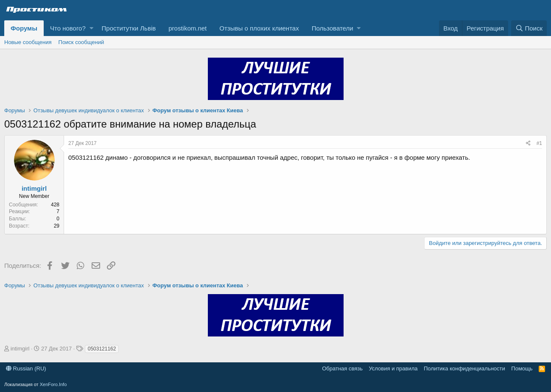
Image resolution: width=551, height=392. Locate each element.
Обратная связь (342, 368)
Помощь (522, 368)
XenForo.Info (53, 384)
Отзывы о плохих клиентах (259, 28)
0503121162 (102, 349)
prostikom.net (187, 28)
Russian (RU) (26, 368)
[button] (91, 28)
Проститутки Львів (129, 28)
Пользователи (333, 28)
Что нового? (68, 28)
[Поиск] (529, 28)
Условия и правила (393, 368)
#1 (539, 143)
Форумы (24, 28)
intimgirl (34, 188)
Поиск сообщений (81, 42)
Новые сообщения (28, 42)
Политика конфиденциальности (464, 368)
